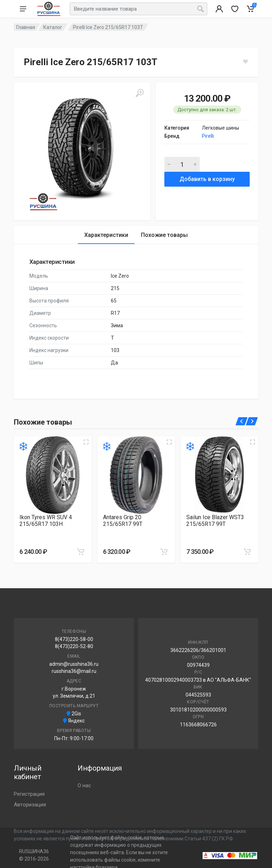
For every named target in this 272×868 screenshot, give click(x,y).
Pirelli (208, 136)
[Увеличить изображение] (86, 442)
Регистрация (29, 794)
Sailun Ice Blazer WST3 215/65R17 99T (215, 521)
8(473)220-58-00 (74, 639)
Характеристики (106, 235)
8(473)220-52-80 (74, 646)
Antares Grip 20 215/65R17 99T (123, 521)
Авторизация (30, 805)
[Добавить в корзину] (81, 552)
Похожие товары (164, 235)
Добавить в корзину (207, 179)
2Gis (74, 714)
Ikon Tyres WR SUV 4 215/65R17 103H (46, 521)
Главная (26, 27)
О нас (84, 785)
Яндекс (74, 721)
